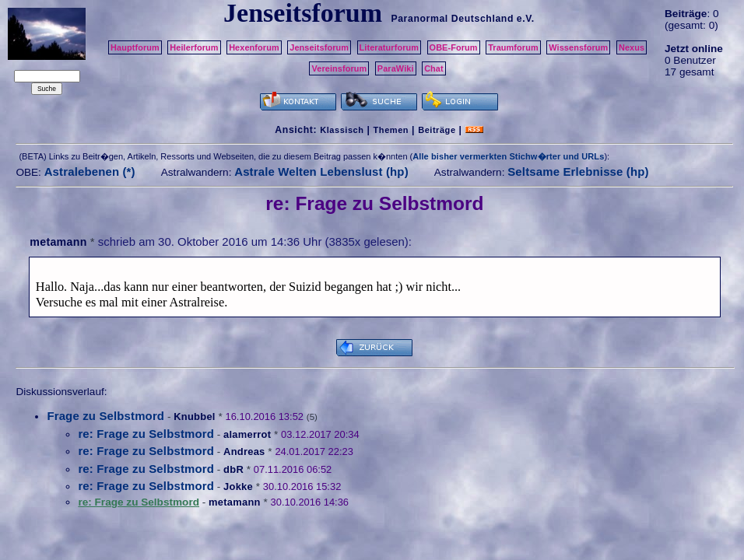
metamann (58, 242)
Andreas (244, 451)
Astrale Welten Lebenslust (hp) (321, 171)
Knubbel (194, 416)
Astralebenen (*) (90, 171)
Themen (391, 130)
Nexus (632, 47)
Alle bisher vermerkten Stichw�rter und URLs (508, 156)
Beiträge (437, 130)
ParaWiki (396, 68)
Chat (434, 68)
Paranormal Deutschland (452, 19)
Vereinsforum (339, 68)
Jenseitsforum (319, 47)
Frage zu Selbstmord (105, 416)
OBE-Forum (454, 47)
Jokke (238, 486)
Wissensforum (578, 47)
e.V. (526, 19)
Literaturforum (389, 47)
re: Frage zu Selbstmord (146, 434)
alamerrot (247, 434)
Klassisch (342, 130)
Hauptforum (135, 47)
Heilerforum (194, 47)
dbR (233, 469)
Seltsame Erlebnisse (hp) (578, 171)
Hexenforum (254, 47)
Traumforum (513, 47)
